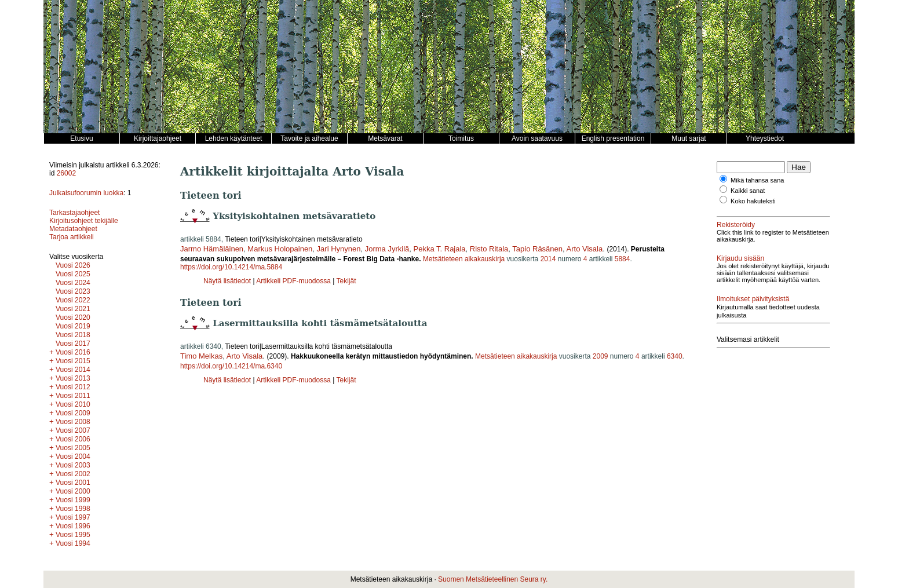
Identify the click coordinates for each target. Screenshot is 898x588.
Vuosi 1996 (73, 526)
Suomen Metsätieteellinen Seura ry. (493, 579)
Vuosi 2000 (73, 491)
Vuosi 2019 (73, 326)
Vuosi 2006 (73, 439)
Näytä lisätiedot (228, 281)
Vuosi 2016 (73, 352)
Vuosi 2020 (73, 317)
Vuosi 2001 (73, 483)
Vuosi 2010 (73, 404)
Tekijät (346, 281)
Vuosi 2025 (73, 274)
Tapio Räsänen (537, 249)
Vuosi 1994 (73, 543)
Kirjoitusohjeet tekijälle (84, 221)
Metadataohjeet (73, 229)
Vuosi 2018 (73, 335)
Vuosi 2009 (73, 413)
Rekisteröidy (736, 225)
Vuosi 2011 (73, 396)
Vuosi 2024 (73, 283)
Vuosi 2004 (73, 456)
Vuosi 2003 (73, 465)
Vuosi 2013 (73, 378)
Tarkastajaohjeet (74, 213)
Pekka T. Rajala (440, 249)
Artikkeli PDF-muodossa (293, 281)
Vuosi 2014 (73, 370)
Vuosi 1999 (73, 500)
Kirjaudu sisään (740, 258)
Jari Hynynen (339, 249)
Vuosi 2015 (73, 361)
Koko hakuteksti (753, 201)
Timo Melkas (201, 356)
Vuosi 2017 (73, 344)
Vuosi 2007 (73, 430)
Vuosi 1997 (73, 517)
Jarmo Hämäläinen (212, 249)
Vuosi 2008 (73, 422)
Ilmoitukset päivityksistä (753, 299)
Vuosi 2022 (73, 300)
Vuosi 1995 (73, 535)
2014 (548, 259)
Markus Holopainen (280, 249)
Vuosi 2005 (73, 448)
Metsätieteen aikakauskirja (464, 259)
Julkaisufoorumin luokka (86, 193)
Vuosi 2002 (73, 474)
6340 (675, 356)
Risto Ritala (489, 249)
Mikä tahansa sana (757, 180)
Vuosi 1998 (73, 509)
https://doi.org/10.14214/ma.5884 (231, 267)
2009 (601, 356)
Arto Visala (585, 249)
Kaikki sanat (748, 191)
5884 (623, 259)
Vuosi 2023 (73, 291)
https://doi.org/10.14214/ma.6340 (231, 366)
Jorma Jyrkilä (387, 249)
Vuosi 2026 (73, 265)
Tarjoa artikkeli (72, 237)
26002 (66, 173)
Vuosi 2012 (73, 387)
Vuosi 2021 (73, 309)
